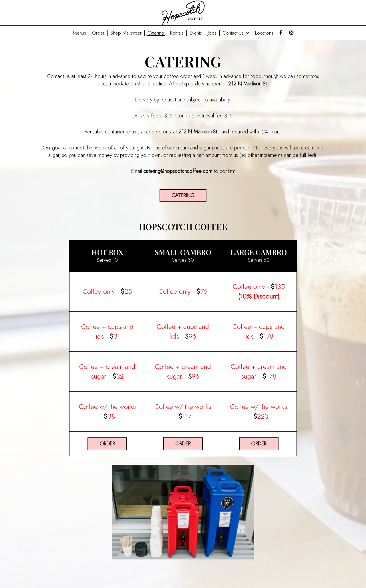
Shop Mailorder (126, 33)
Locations (264, 33)
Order (98, 33)
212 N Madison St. (248, 84)
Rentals (177, 33)
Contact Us (236, 33)
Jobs (212, 33)
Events (196, 33)
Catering (156, 33)
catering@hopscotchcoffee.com (178, 171)
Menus (79, 33)
